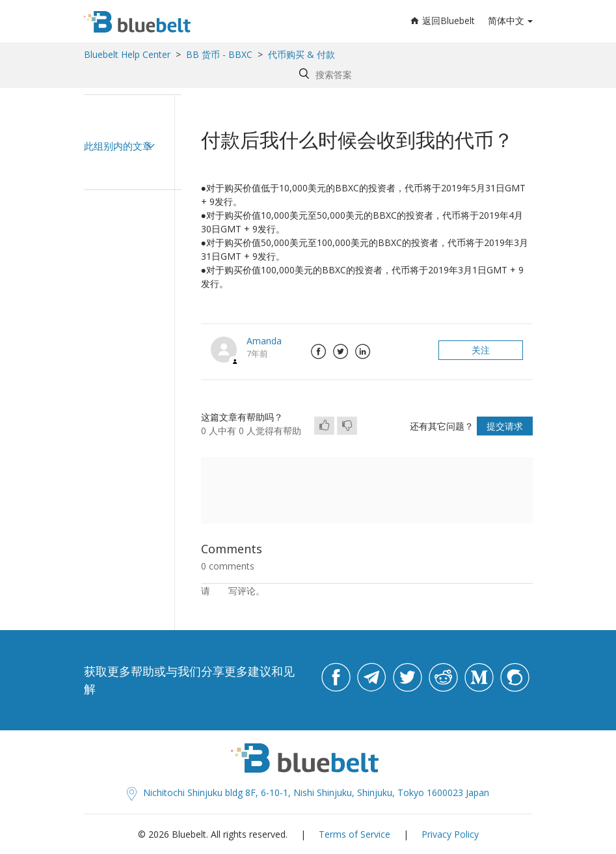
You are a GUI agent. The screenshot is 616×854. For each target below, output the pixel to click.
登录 (219, 591)
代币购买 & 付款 (301, 54)
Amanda (264, 341)
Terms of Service (355, 834)
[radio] (324, 426)
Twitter (341, 351)
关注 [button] (481, 350)
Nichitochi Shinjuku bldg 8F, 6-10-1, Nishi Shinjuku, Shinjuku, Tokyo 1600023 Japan (308, 792)
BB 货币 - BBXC (219, 54)
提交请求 (505, 426)
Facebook (319, 351)
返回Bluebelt (443, 21)
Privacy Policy (450, 834)
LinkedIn (363, 351)
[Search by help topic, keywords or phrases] (413, 75)
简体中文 (506, 21)
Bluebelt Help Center (127, 54)
